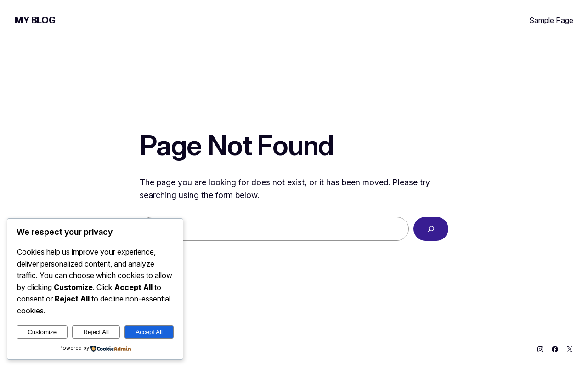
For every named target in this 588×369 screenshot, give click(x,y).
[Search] (431, 229)
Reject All (96, 332)
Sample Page (551, 20)
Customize (42, 332)
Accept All (149, 332)
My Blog (35, 20)
